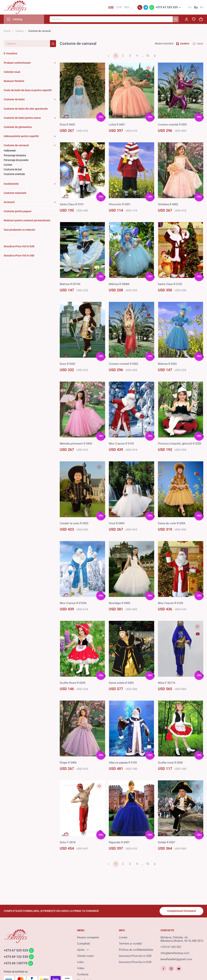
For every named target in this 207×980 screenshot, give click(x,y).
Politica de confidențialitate (136, 950)
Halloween (10, 151)
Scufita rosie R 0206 (170, 763)
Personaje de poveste (16, 160)
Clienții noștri (85, 956)
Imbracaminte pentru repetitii (21, 137)
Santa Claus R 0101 (72, 205)
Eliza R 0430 (67, 125)
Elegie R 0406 (68, 763)
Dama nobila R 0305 (121, 683)
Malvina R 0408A (119, 284)
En (190, 7)
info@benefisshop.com (175, 953)
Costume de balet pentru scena (22, 118)
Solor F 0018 (68, 843)
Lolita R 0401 (117, 125)
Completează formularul (181, 911)
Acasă (7, 31)
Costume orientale (14, 174)
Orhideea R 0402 (168, 205)
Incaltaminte (11, 184)
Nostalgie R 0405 (119, 603)
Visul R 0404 (117, 524)
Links (80, 962)
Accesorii (9, 202)
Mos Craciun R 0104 (170, 603)
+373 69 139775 (16, 964)
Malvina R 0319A (70, 284)
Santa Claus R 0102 (170, 284)
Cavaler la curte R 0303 (74, 524)
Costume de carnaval (16, 146)
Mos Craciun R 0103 (121, 444)
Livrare (123, 938)
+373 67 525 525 (167, 7)
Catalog (19, 31)
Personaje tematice (15, 156)
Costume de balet (14, 100)
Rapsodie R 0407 (119, 843)
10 (147, 56)
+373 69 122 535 (16, 957)
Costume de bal (13, 170)
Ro (196, 7)
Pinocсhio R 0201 (120, 205)
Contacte (83, 975)
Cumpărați (84, 944)
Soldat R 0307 (166, 843)
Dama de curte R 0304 (172, 524)
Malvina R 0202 (167, 364)
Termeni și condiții (130, 944)
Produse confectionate (17, 63)
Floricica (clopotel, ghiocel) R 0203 (180, 444)
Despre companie (88, 938)
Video (81, 968)
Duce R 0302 (67, 364)
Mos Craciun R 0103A (73, 603)
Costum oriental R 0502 (123, 364)
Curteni (8, 165)
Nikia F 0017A (167, 683)
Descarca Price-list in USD (135, 956)
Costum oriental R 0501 (173, 125)
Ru (202, 7)
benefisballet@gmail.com (176, 959)
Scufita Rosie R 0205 (73, 683)
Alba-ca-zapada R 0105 (123, 763)
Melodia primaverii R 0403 (76, 444)
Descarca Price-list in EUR (135, 962)
